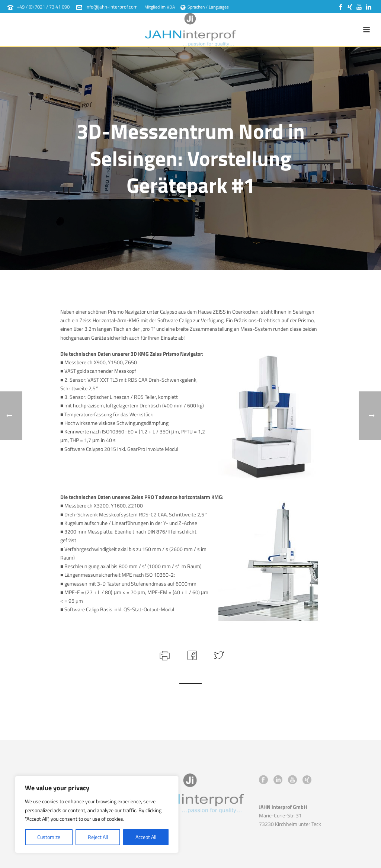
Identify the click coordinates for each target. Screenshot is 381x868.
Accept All (146, 837)
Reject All (98, 837)
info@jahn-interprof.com (112, 7)
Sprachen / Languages (205, 7)
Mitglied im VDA (160, 7)
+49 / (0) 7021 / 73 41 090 (43, 7)
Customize (49, 837)
